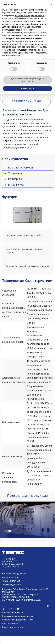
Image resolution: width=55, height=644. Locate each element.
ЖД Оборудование (11, 585)
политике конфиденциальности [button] (29, 15)
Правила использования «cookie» (18, 620)
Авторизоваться (10, 624)
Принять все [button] (27, 88)
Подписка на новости (12, 612)
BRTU (8, 531)
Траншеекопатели (11, 581)
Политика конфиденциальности (18, 616)
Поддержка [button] (15, 179)
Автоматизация (10, 577)
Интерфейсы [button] (16, 185)
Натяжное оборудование (14, 574)
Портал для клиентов (12, 627)
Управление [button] (15, 173)
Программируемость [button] (21, 168)
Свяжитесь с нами (26, 101)
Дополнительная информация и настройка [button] (28, 80)
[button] (51, 5)
